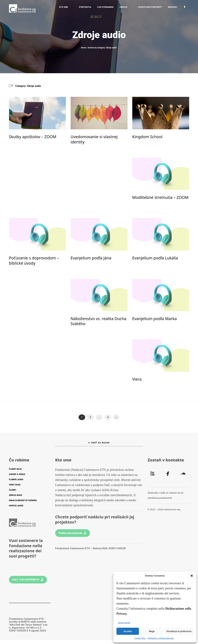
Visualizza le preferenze (179, 631)
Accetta (128, 631)
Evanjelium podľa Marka (155, 319)
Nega (152, 631)
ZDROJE (128, 7)
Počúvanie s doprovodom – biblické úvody (34, 260)
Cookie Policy (140, 638)
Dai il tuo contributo (28, 580)
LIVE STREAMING (110, 7)
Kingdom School (147, 137)
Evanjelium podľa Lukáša (155, 258)
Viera (137, 379)
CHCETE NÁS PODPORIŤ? (150, 7)
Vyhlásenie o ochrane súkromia (161, 638)
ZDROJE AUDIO (16, 495)
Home (83, 48)
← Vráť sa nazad (99, 443)
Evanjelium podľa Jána (91, 258)
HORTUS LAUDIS (16, 506)
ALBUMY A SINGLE (17, 474)
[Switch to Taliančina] (185, 7)
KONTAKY (173, 7)
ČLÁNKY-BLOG (15, 469)
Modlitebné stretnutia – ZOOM (160, 197)
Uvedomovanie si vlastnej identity (94, 139)
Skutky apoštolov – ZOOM (33, 137)
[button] (192, 576)
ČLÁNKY (13, 490)
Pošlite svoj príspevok (73, 533)
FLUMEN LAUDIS (16, 480)
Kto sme (73, 7)
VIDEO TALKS (15, 485)
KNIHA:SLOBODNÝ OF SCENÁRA (23, 500)
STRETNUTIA (90, 7)
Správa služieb (124, 623)
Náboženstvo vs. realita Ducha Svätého (99, 321)
